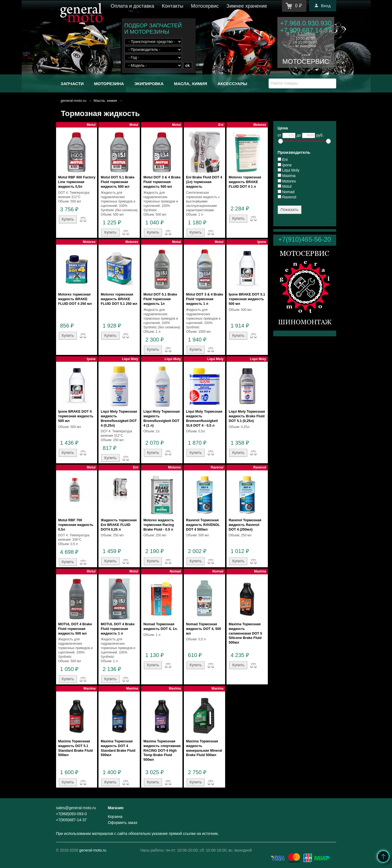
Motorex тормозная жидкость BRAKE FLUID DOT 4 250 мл (75, 299)
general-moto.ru (74, 101)
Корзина (115, 817)
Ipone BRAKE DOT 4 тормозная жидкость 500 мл (76, 416)
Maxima (287, 176)
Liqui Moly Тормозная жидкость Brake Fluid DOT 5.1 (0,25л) (247, 416)
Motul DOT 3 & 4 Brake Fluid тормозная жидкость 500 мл (162, 182)
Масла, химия (191, 84)
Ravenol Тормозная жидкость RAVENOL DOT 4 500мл (203, 525)
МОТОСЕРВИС (306, 61)
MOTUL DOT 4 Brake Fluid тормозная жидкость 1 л (118, 629)
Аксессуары (232, 84)
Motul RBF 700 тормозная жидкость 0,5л (76, 525)
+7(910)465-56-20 (305, 239)
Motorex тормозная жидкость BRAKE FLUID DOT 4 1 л (245, 182)
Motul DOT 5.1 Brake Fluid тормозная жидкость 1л (160, 299)
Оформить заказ (123, 823)
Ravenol (287, 197)
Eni (283, 160)
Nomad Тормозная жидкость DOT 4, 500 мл (204, 629)
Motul (285, 186)
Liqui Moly (289, 170)
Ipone (285, 165)
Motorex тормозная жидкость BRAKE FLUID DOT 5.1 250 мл (119, 299)
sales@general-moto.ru (76, 808)
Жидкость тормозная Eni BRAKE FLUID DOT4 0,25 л (119, 525)
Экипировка (149, 84)
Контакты (173, 6)
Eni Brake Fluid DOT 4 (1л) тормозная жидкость (204, 182)
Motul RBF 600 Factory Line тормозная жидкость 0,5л (77, 182)
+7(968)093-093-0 (71, 814)
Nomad (286, 192)
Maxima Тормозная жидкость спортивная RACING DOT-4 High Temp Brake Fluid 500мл (162, 750)
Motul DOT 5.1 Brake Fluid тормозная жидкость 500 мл (117, 182)
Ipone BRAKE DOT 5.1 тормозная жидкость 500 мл (247, 299)
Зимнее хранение (247, 6)
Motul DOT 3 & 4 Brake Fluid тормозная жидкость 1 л (205, 299)
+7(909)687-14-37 (71, 820)
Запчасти (72, 84)
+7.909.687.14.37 (306, 30)
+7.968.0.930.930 (306, 23)
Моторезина (109, 84)
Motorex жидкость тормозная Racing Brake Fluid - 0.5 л (159, 525)
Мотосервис (205, 6)
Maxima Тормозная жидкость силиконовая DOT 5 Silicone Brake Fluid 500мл (245, 633)
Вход (323, 5)
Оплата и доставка (133, 6)
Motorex (287, 181)
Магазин (116, 808)
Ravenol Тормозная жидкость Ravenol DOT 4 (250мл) (245, 525)
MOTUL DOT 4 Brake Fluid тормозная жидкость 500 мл (75, 629)
